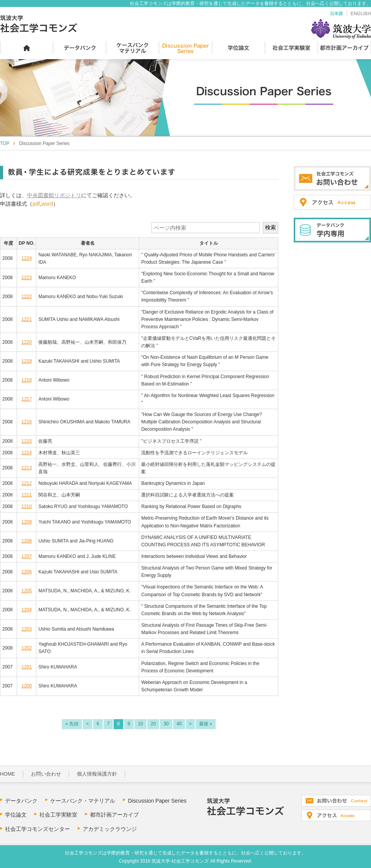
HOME (8, 774)
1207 (26, 556)
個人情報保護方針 (97, 774)
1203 (26, 629)
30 (166, 724)
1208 (26, 541)
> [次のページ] (190, 724)
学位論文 (16, 815)
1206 (26, 572)
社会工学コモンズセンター (37, 829)
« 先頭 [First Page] (72, 724)
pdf (36, 204)
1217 (26, 399)
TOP (5, 143)
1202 (26, 648)
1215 (26, 441)
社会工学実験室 (58, 815)
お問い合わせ (46, 774)
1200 (26, 686)
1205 (26, 591)
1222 (26, 297)
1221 (26, 319)
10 (140, 724)
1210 (26, 506)
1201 (26, 667)
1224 (26, 258)
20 (153, 724)
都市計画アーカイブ (114, 815)
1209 (26, 522)
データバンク (21, 801)
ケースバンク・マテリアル (83, 801)
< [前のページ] (88, 724)
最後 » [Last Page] (206, 724)
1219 (26, 361)
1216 (26, 422)
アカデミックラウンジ (110, 829)
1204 (26, 610)
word (47, 204)
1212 (26, 483)
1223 (26, 278)
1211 (26, 495)
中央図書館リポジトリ (54, 195)
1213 (26, 468)
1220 (26, 342)
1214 (26, 453)
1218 (26, 380)
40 (179, 724)
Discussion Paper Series (157, 801)
